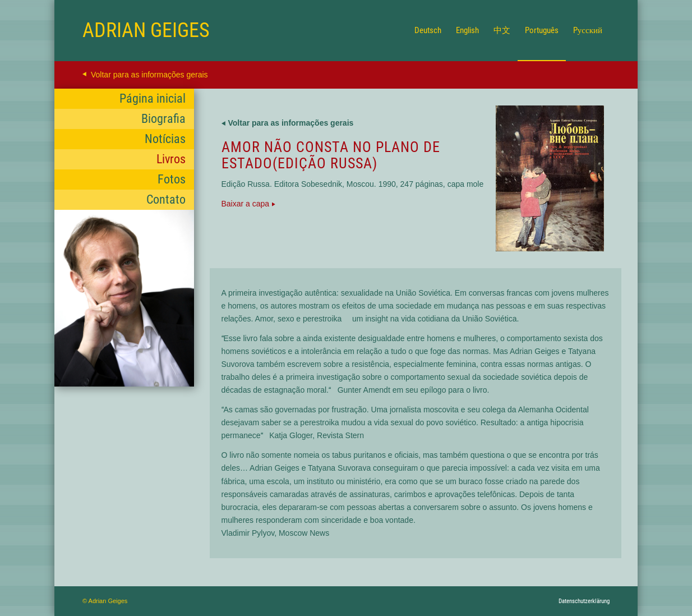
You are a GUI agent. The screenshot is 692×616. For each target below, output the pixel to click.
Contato (166, 199)
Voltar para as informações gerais (149, 75)
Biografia (163, 119)
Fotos (172, 179)
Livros (171, 159)
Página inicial (153, 98)
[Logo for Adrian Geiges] (146, 30)
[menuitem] (428, 30)
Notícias (165, 139)
